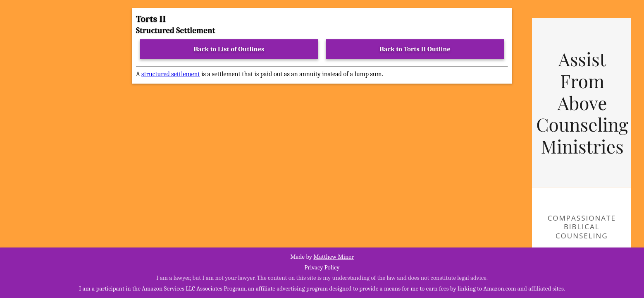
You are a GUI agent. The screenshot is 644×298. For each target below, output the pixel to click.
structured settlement (171, 74)
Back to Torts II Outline (415, 49)
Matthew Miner (334, 257)
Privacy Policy (322, 267)
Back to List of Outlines (229, 49)
